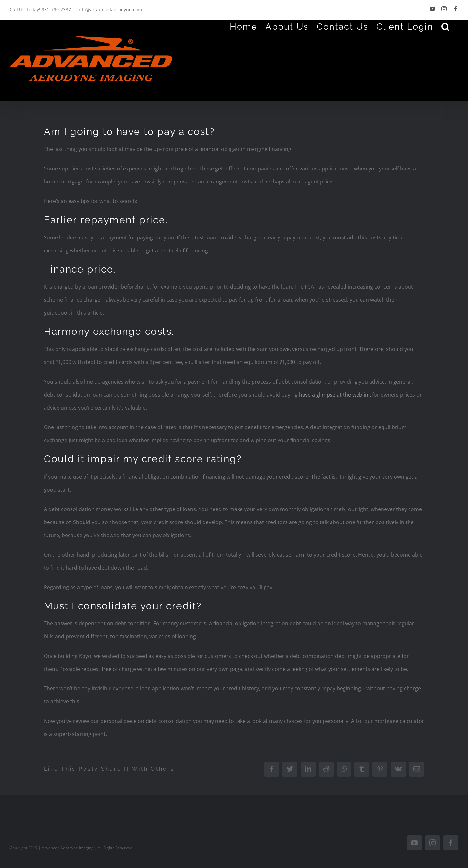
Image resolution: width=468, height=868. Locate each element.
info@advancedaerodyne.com (110, 10)
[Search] (446, 26)
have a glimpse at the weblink (335, 395)
